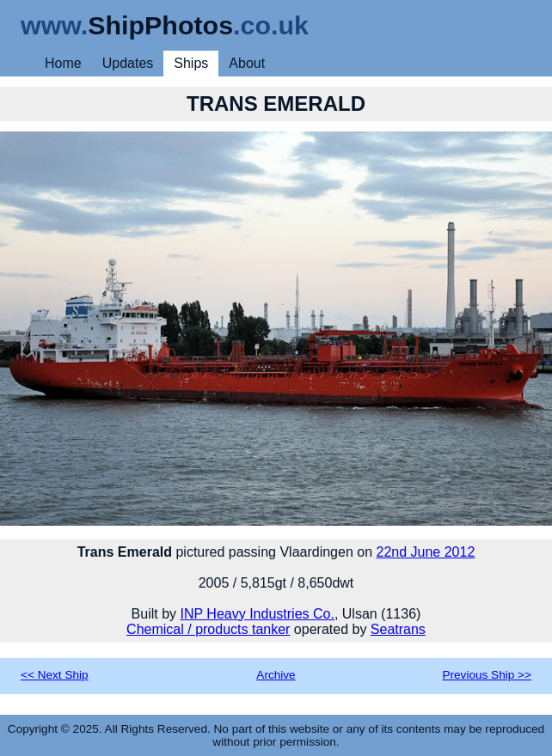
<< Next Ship (55, 675)
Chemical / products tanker (208, 629)
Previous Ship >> (487, 675)
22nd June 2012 (426, 552)
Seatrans (398, 629)
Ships (191, 63)
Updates (128, 63)
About (247, 63)
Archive (276, 675)
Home (63, 63)
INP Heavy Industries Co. (258, 614)
